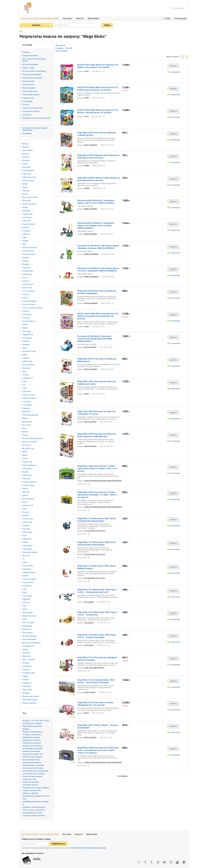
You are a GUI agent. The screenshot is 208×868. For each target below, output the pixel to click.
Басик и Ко (27, 629)
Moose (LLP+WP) (30, 442)
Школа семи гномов (31, 696)
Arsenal (26, 154)
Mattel (25, 418)
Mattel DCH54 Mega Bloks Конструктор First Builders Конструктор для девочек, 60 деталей (98, 316)
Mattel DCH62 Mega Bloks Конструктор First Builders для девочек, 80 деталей (98, 66)
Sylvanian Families (30, 552)
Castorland (27, 217)
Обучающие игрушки (31, 95)
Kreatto (26, 375)
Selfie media (27, 522)
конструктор (28, 754)
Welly (25, 609)
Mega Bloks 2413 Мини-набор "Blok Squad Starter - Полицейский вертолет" (97, 591)
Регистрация (180, 18)
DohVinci (26, 258)
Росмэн (26, 680)
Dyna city (26, 268)
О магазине (27, 133)
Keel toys (26, 368)
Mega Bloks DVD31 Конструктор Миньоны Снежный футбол (97, 134)
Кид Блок (26, 656)
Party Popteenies (30, 465)
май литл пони (28, 757)
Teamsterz (27, 569)
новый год (27, 779)
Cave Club (26, 221)
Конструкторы (28, 81)
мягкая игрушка (29, 765)
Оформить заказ (178, 865)
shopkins (38, 723)
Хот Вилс (26, 735)
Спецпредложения (30, 55)
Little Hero (27, 392)
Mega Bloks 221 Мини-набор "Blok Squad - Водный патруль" (97, 567)
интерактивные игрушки (32, 748)
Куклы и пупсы (28, 84)
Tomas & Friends (29, 579)
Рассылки (67, 18)
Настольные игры (30, 91)
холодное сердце (30, 815)
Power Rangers (29, 485)
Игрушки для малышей (32, 74)
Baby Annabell (28, 170)
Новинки (26, 52)
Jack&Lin (26, 358)
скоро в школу (28, 810)
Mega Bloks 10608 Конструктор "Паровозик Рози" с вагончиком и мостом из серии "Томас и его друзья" (98, 750)
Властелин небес (30, 639)
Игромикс (26, 653)
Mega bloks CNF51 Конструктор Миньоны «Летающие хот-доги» (96, 413)
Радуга (25, 676)
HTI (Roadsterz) (29, 321)
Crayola (26, 227)
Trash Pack (27, 586)
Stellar (25, 542)
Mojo (25, 428)
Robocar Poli (28, 505)
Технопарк (27, 686)
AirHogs (26, 147)
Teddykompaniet (29, 572)
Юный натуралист (30, 703)
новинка (41, 774)
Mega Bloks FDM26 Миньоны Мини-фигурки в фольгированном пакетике (98, 157)
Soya (25, 536)
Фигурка (26, 729)
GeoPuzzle (27, 314)
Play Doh (26, 479)
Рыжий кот (27, 683)
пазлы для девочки (30, 782)
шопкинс (42, 815)
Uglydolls (26, 599)
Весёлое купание (30, 636)
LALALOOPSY (28, 378)
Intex (25, 348)
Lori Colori (27, 402)
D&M (24, 237)
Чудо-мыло (27, 690)
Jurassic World (28, 365)
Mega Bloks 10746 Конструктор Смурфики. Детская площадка (97, 659)
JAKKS (25, 355)
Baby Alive (27, 167)
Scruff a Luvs (28, 519)
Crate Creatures (29, 224)
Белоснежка (28, 633)
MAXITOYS (27, 412)
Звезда (25, 649)
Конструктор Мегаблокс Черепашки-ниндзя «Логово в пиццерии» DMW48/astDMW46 (98, 270)
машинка (39, 757)
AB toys (26, 144)
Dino (24, 244)
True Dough (27, 596)
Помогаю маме (29, 673)
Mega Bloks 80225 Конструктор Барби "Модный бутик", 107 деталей (95, 704)
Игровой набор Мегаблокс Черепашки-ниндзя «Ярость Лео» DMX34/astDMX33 (96, 202)
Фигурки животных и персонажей (36, 118)
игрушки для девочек (31, 740)
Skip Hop (26, 529)
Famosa (26, 281)
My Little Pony (28, 448)
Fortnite (26, 294)
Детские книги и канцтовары (34, 71)
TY (23, 559)
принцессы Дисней (30, 793)
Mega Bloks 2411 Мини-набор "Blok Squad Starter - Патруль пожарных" (97, 636)
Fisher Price (27, 288)
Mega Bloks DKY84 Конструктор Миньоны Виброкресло (97, 360)
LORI (24, 388)
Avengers (26, 160)
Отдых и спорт (28, 98)
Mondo (25, 432)
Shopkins (26, 525)
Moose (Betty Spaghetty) (33, 438)
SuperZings (27, 549)
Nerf (41, 721)
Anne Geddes (28, 150)
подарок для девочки (32, 790)
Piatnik (25, 472)
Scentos (26, 512)
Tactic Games (28, 566)
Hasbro (26, 325)
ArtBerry (26, 157)
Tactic (25, 562)
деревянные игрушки (31, 737)
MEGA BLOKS (61, 51)
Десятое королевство (32, 643)
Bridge (25, 207)
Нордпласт (27, 666)
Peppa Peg (27, 469)
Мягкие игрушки (29, 88)
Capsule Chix (28, 214)
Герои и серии (28, 68)
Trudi (25, 592)
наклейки (40, 765)
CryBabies (27, 231)
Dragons (26, 264)
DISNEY (26, 241)
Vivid (24, 606)
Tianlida (26, 576)
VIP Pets (26, 603)
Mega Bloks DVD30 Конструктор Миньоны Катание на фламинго (97, 292)
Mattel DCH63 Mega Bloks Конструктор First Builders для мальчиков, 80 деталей (98, 111)
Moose (25, 435)
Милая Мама (93, 18)
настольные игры (30, 774)
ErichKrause (27, 274)
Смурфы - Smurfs (64, 48)
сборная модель (39, 807)
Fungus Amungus (30, 301)
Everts (25, 278)
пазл (34, 779)
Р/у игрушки (28, 101)
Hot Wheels (27, 338)
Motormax (27, 445)
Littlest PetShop (29, 398)
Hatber (25, 328)
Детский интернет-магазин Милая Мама (40, 18)
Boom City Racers (30, 204)
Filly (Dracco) (28, 284)
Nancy (25, 455)
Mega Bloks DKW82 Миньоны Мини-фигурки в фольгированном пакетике (99, 179)
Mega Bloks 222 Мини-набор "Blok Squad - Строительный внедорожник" (97, 543)
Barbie (25, 184)
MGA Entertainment (30, 415)
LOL (24, 385)
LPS (33, 721)
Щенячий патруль (30, 700)
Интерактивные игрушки (32, 78)
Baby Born (27, 174)
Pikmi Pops (27, 475)
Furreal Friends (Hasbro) (33, 308)
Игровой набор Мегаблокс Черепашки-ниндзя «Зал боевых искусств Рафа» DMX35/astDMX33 (96, 226)
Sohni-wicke (27, 532)
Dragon (26, 261)
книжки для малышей (31, 751)
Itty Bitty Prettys (29, 351)
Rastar (25, 495)
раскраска (27, 807)
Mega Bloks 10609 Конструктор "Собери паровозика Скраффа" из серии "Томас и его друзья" (97, 495)
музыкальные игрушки (32, 762)
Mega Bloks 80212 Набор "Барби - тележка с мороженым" (98, 726)
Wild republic (28, 613)
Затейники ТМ (28, 646)
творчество (40, 810)
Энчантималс (36, 735)
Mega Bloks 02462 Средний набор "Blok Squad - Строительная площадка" (96, 681)
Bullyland (26, 211)
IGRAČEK (26, 341)
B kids (25, 164)
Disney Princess (29, 254)
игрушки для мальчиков (32, 746)
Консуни (26, 663)
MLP (37, 721)
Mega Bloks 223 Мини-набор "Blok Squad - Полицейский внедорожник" (97, 520)
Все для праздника (30, 64)
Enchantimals (28, 271)
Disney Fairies (28, 251)
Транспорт (27, 115)
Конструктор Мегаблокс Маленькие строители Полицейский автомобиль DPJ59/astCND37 (95, 339)
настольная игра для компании (35, 771)
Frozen (25, 298)
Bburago (26, 191)
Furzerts (26, 311)
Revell (25, 502)
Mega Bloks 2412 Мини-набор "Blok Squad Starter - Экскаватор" (97, 614)
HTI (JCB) (26, 318)
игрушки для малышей (32, 743)
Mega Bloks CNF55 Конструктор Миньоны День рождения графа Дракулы (96, 435)
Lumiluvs (26, 408)
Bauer (25, 187)
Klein (25, 371)
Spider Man (27, 539)
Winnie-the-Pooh (30, 616)
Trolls (47, 721)
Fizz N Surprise (29, 291)
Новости (80, 18)
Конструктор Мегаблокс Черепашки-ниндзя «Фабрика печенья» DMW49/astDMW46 (98, 247)
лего (41, 754)
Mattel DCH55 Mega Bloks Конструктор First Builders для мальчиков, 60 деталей (98, 89)
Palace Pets (27, 462)
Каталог (36, 25)
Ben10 (25, 194)
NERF (25, 452)
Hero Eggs (27, 331)
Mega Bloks (27, 422)
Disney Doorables (30, 247)
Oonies (25, 458)
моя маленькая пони (31, 760)
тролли (39, 813)
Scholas (26, 515)
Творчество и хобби (31, 111)
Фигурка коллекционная (33, 732)
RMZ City (26, 492)
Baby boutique (28, 181)
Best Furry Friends (30, 197)
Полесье (26, 669)
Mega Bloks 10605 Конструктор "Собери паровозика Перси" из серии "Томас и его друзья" (97, 469)
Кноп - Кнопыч (29, 659)
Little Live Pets (29, 395)
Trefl (24, 589)
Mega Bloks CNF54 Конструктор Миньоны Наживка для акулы (97, 383)
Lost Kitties (27, 405)
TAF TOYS (26, 556)
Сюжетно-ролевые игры (33, 108)
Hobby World (28, 335)
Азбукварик (27, 626)
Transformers (28, 582)
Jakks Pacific (27, 361)
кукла (36, 754)
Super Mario (27, 546)
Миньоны (60, 45)
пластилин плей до (30, 785)
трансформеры (29, 813)
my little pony (28, 723)
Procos (26, 489)
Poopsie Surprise (30, 482)
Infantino (26, 345)
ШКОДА (26, 693)
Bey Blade (27, 201)
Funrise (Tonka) (29, 304)
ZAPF (25, 619)
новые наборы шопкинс (32, 776)
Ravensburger (28, 499)
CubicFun (26, 234)
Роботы (26, 105)
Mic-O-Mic (27, 425)
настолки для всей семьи (33, 768)
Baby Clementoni (29, 177)
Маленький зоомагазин (32, 726)
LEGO (25, 381)
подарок (45, 788)
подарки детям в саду (32, 788)
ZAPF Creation (28, 623)
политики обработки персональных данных (88, 848)
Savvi (25, 509)
